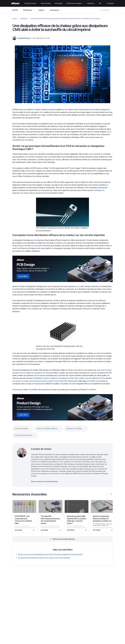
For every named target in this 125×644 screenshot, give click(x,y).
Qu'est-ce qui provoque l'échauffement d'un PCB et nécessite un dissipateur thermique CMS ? (58, 148)
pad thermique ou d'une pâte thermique (36, 246)
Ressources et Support (75, 3)
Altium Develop (46, 3)
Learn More (23, 276)
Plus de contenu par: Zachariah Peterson (44, 481)
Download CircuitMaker (74, 428)
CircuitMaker (24, 19)
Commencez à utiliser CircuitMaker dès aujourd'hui (31, 390)
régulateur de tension (53, 160)
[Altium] (16, 3)
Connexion (111, 3)
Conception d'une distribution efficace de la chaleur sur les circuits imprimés (59, 235)
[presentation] (111, 494)
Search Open (100, 3)
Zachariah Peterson (24, 38)
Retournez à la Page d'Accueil (64, 539)
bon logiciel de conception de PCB (35, 373)
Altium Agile (59, 3)
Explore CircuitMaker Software (47, 428)
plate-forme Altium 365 (58, 381)
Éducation (91, 3)
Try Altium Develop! (21, 428)
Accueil (15, 10)
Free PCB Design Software (23, 435)
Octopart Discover (30, 3)
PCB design (27, 10)
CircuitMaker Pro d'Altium (87, 390)
